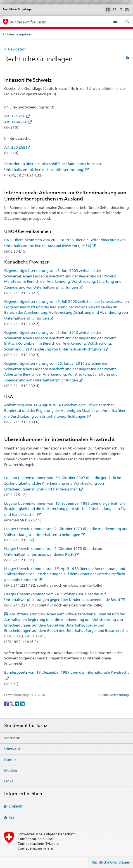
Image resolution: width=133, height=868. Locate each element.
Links (9, 781)
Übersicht (12, 749)
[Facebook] (7, 703)
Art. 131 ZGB (15, 116)
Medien (11, 770)
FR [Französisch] (115, 9)
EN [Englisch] (127, 9)
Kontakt (11, 760)
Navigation (17, 49)
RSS (11, 817)
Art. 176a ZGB (16, 122)
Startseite (12, 738)
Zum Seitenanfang (115, 695)
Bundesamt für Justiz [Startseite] (28, 22)
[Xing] (17, 703)
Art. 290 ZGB (15, 147)
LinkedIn (16, 806)
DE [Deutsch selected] (108, 9)
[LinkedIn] (22, 703)
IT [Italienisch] (121, 9)
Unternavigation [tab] (18, 34)
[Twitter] (12, 703)
